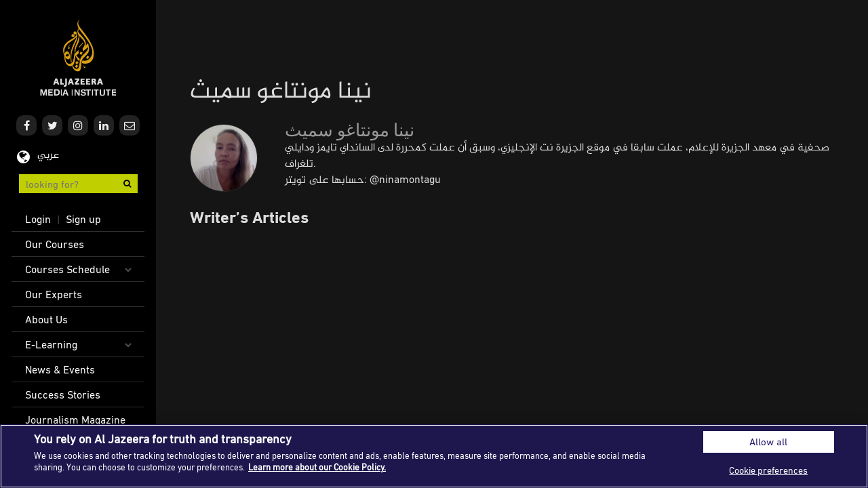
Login (38, 219)
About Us (46, 319)
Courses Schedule (67, 269)
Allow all (768, 442)
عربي (48, 156)
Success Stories (63, 394)
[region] (434, 456)
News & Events (60, 369)
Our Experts (54, 294)
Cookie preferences (768, 470)
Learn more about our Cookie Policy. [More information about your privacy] (317, 467)
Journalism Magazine (75, 420)
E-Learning (51, 344)
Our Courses (55, 244)
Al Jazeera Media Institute (78, 58)
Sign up (83, 219)
